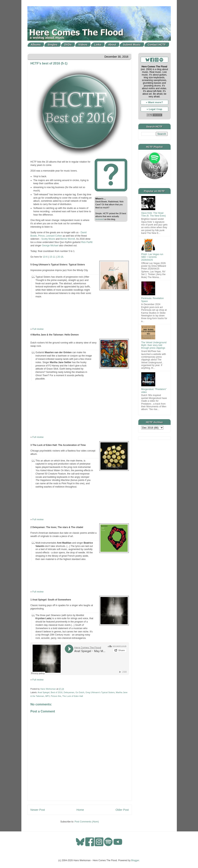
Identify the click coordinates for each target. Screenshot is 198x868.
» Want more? (154, 102)
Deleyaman (69, 692)
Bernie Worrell (68, 239)
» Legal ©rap (154, 109)
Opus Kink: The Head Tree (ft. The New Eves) (154, 214)
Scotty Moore (48, 239)
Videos (83, 45)
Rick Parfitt (87, 242)
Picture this (56, 696)
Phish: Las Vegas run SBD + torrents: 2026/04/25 (152, 257)
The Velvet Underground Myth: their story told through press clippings (154, 345)
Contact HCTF (157, 45)
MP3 (47, 696)
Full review (38, 329)
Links (98, 45)
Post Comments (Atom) (87, 822)
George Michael (50, 246)
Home (80, 810)
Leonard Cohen (54, 236)
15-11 (52, 257)
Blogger (135, 860)
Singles (52, 45)
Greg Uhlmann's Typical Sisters (100, 692)
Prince (41, 236)
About (112, 45)
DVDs (68, 45)
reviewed (100, 219)
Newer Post (38, 810)
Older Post (122, 810)
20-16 (60, 257)
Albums (36, 45)
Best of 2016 (57, 692)
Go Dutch (80, 692)
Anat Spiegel (44, 692)
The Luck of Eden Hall (73, 696)
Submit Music (132, 45)
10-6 (46, 257)
